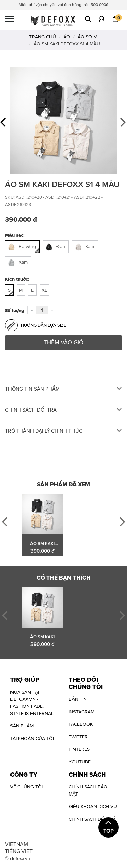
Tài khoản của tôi (32, 738)
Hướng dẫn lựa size (36, 325)
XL (44, 290)
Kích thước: (17, 279)
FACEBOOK (81, 724)
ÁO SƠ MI (88, 37)
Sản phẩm (22, 726)
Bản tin (78, 699)
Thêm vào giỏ (63, 342)
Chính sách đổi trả (92, 819)
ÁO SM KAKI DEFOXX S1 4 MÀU (42, 544)
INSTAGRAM (82, 712)
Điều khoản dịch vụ (93, 806)
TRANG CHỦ (43, 37)
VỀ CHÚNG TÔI (26, 787)
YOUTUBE (80, 762)
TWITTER (78, 737)
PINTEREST (81, 749)
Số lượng (15, 310)
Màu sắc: (15, 235)
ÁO (67, 37)
